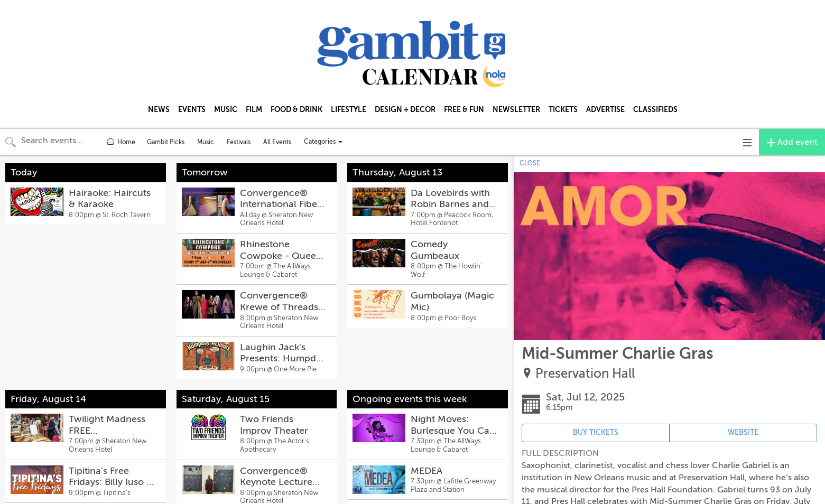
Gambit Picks (166, 142)
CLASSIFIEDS (655, 109)
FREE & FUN (464, 109)
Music (206, 142)
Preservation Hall (585, 374)
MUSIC (226, 109)
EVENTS (192, 109)
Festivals (239, 142)
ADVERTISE (605, 109)
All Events (277, 142)
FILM (254, 109)
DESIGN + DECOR (405, 109)
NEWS (159, 109)
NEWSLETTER (516, 109)
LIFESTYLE (349, 109)
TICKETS (563, 109)
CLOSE (530, 163)
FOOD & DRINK (296, 109)
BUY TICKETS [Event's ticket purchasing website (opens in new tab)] (596, 432)
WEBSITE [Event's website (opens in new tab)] (743, 432)
